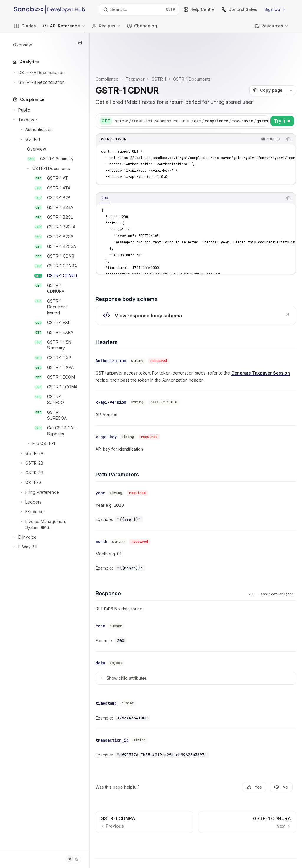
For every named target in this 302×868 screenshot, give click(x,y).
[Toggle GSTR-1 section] (26, 139)
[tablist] (201, 168)
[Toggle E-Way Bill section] (24, 547)
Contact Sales (239, 9)
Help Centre (199, 9)
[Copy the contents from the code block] (288, 109)
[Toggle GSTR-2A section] (28, 453)
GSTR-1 (181, 48)
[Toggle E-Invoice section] (28, 512)
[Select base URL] (175, 90)
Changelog (142, 28)
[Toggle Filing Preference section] (35, 492)
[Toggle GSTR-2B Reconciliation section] (38, 82)
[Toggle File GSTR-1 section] (33, 444)
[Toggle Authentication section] (32, 130)
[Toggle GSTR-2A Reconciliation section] (38, 73)
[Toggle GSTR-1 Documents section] (41, 169)
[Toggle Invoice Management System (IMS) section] (45, 524)
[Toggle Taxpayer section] (24, 120)
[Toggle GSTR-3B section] (28, 473)
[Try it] (282, 90)
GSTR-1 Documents (214, 48)
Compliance (129, 48)
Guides (25, 28)
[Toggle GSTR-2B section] (28, 463)
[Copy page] (268, 60)
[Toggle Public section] (21, 110)
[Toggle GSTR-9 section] (26, 483)
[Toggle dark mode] (73, 859)
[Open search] (139, 9)
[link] (207, 285)
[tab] (127, 167)
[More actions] (291, 60)
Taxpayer (157, 48)
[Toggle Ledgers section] (27, 502)
